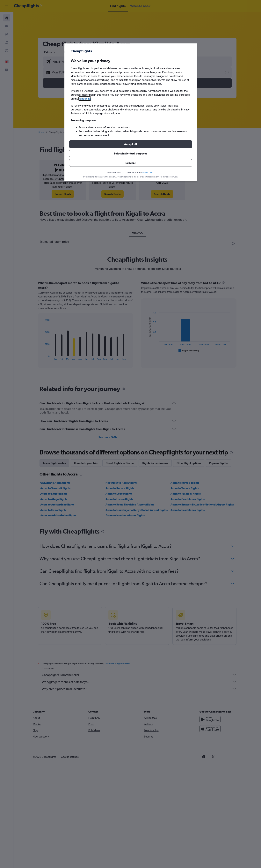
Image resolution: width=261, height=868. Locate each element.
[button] (131, 144)
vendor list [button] (85, 99)
